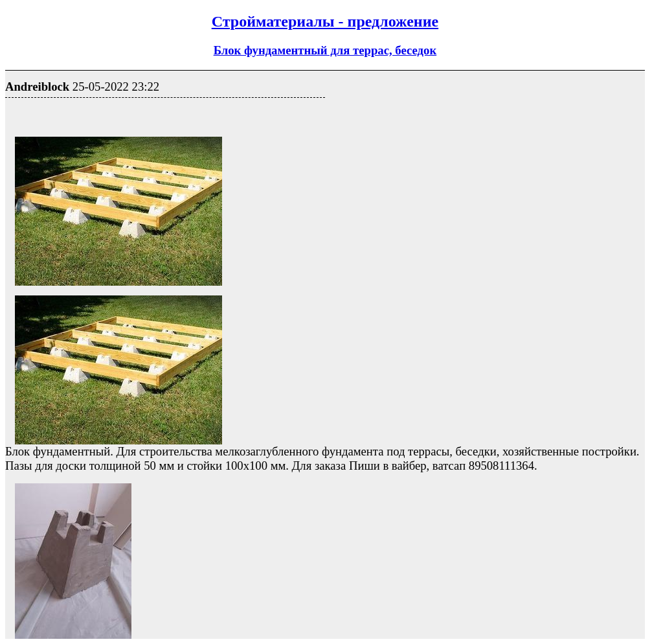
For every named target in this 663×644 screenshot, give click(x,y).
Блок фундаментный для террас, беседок (325, 50)
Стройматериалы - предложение (325, 21)
